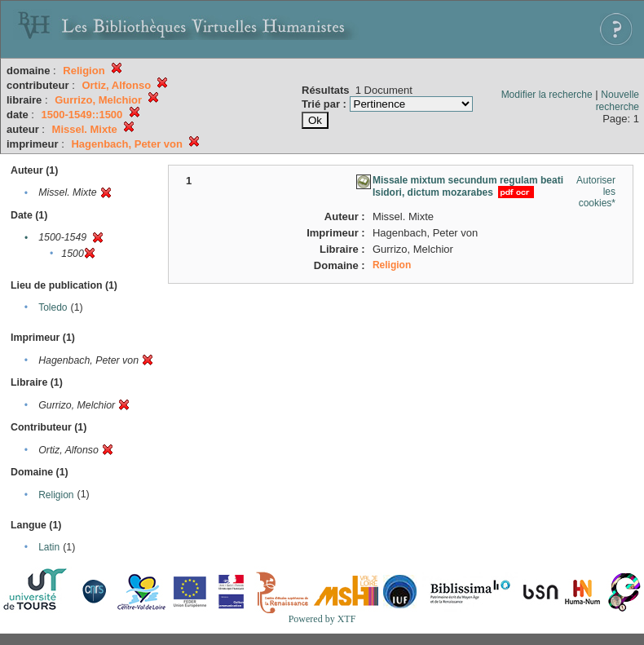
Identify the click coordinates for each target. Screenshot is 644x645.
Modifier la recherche (547, 95)
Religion (56, 495)
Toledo (53, 307)
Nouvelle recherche (618, 101)
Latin (49, 547)
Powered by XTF (322, 619)
